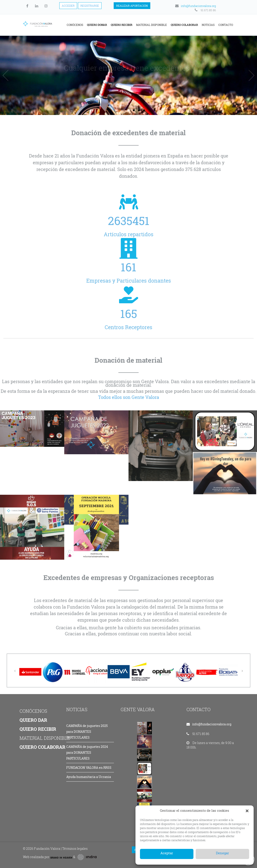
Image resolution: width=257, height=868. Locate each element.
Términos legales (75, 849)
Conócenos (75, 25)
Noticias (208, 25)
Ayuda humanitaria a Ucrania (89, 777)
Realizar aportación (132, 6)
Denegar (222, 853)
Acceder (68, 6)
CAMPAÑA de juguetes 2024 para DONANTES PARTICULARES (87, 752)
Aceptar (167, 853)
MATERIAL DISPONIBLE (45, 738)
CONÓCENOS (33, 711)
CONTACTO (198, 709)
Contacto (226, 25)
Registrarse (90, 6)
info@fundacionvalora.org (195, 6)
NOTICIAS (77, 709)
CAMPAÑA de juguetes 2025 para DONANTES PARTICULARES (87, 732)
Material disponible (152, 25)
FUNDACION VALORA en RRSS (89, 768)
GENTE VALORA (138, 709)
